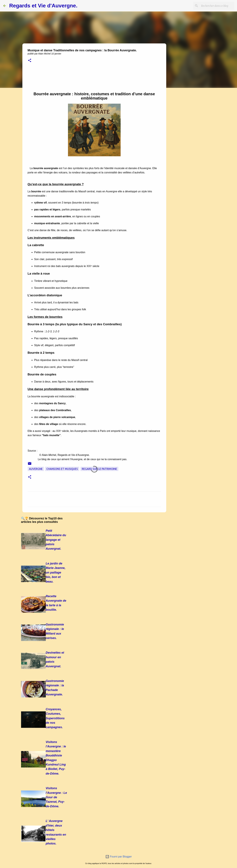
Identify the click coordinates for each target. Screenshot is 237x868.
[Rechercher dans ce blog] (217, 6)
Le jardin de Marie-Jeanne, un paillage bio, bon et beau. (56, 573)
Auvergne (36, 469)
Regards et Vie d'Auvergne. (43, 6)
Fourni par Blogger (119, 857)
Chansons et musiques (62, 469)
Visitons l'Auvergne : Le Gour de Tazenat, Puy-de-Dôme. (56, 797)
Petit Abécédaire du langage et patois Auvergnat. (56, 540)
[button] (30, 61)
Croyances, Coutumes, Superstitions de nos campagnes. (55, 718)
